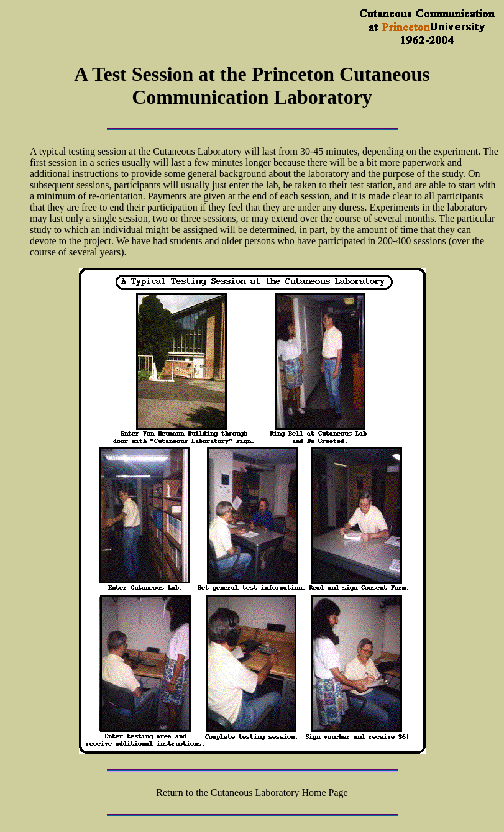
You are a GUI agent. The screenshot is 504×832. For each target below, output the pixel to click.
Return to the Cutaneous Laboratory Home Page (252, 793)
